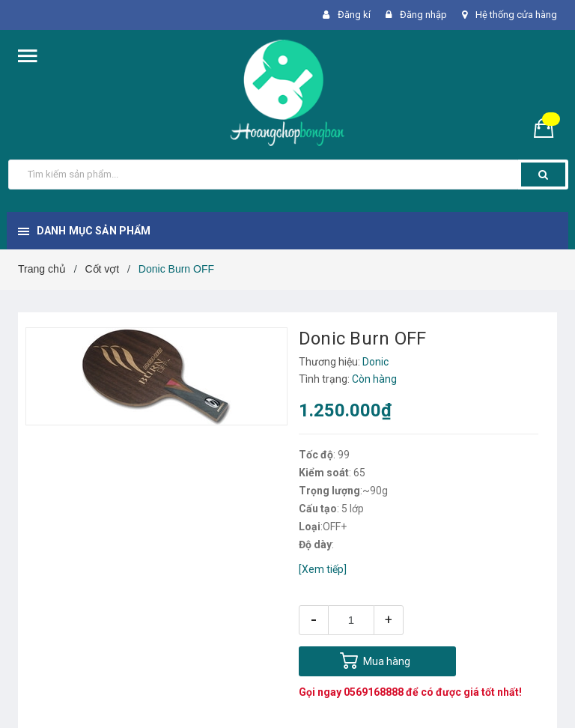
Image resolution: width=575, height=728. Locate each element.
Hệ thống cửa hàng (516, 15)
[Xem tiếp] (323, 569)
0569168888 (374, 692)
